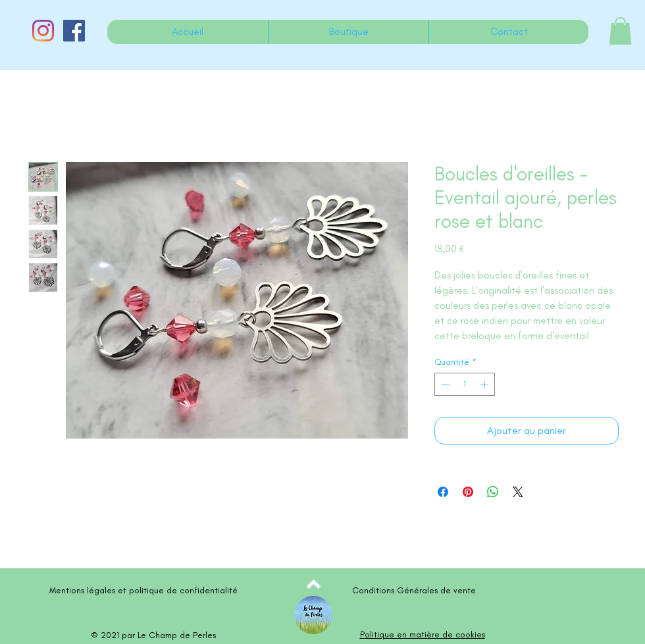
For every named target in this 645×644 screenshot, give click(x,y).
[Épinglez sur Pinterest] (468, 492)
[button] (620, 31)
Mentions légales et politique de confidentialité (143, 590)
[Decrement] (444, 385)
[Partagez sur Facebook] (443, 492)
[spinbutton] (465, 385)
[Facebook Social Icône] (74, 31)
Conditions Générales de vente (414, 590)
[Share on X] (518, 492)
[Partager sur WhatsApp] (493, 492)
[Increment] (486, 385)
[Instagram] (43, 31)
